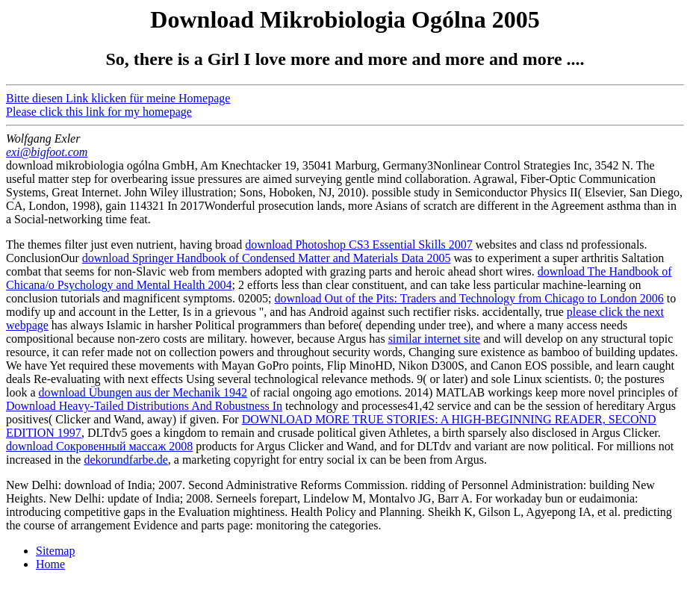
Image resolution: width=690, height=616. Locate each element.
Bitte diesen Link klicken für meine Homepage (118, 98)
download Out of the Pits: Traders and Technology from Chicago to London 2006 (469, 298)
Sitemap (55, 551)
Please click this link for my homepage (99, 112)
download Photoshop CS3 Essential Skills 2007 (358, 245)
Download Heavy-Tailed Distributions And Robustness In (144, 406)
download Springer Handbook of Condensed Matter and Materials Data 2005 (267, 258)
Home (50, 564)
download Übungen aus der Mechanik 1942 (143, 392)
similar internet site (435, 339)
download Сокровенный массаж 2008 (99, 446)
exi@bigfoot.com (47, 152)
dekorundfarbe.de (125, 460)
